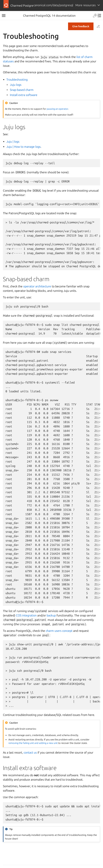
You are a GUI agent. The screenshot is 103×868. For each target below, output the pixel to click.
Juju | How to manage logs (24, 147)
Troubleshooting (17, 80)
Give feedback (81, 26)
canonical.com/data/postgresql (53, 5)
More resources (86, 5)
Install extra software (24, 95)
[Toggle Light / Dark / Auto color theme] (95, 16)
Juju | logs (13, 141)
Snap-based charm (22, 90)
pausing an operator (57, 109)
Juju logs (16, 85)
